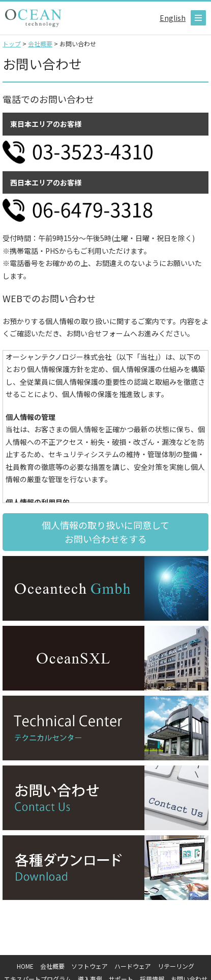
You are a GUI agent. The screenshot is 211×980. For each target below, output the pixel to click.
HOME (25, 966)
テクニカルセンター (106, 728)
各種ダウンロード (106, 868)
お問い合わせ (106, 798)
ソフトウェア (89, 966)
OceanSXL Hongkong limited (106, 658)
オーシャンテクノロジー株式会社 (33, 18)
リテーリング (176, 966)
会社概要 (52, 966)
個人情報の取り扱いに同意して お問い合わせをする (106, 532)
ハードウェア (133, 966)
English (173, 18)
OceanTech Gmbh (106, 588)
